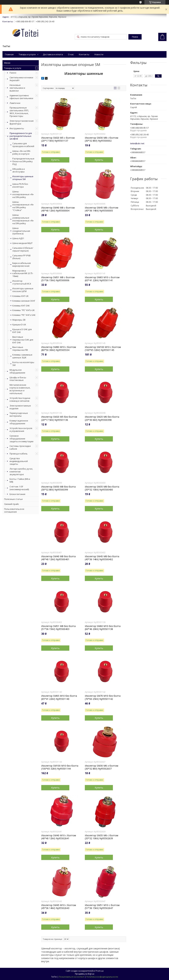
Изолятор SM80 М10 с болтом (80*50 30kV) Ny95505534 (59, 349)
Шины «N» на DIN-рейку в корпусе (22, 152)
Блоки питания (17, 494)
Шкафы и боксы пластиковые (18, 379)
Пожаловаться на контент (72, 977)
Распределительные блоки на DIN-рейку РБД (23, 161)
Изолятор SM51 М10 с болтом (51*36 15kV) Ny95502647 (102, 907)
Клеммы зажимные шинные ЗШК (22, 356)
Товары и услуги (27, 54)
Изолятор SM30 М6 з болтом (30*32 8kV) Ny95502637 (101, 767)
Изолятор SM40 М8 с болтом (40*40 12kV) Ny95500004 (58, 209)
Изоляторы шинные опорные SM (23, 178)
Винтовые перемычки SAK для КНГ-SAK (23, 340)
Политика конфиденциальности (102, 977)
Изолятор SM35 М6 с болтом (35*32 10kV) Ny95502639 (101, 837)
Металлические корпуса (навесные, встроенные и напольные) (20, 389)
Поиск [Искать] (135, 37)
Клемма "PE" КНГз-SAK (24, 315)
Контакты (84, 54)
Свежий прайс (12, 504)
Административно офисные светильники (21, 97)
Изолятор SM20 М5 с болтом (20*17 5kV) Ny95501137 (58, 139)
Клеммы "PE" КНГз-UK (24, 310)
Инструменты (17, 128)
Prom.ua (100, 971)
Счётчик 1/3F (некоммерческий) (19, 488)
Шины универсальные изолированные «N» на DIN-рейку (23, 219)
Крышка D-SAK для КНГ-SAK (22, 331)
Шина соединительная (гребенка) (21, 231)
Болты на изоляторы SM (23, 364)
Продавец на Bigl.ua (85, 974)
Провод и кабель (19, 454)
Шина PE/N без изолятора (20, 185)
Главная (9, 54)
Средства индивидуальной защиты (19, 461)
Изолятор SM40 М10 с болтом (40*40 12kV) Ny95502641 (59, 837)
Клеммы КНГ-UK (20, 296)
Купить (55, 160)
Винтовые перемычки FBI (20, 349)
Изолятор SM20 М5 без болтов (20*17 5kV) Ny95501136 (59, 418)
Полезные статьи (13, 499)
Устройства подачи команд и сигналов (20, 399)
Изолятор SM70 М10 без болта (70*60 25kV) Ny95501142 (103, 697)
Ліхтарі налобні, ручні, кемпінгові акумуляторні (21, 472)
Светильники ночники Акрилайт (21, 79)
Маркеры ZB (19, 320)
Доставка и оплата (53, 54)
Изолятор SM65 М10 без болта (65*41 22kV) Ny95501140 (59, 697)
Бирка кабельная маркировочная (22, 265)
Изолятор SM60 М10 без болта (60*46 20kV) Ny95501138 (103, 628)
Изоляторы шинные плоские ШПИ (23, 290)
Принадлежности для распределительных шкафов (21, 136)
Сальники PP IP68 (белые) (21, 257)
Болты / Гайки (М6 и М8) (20, 480)
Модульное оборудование (17, 371)
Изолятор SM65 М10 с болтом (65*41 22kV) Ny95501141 (102, 279)
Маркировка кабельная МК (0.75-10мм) (23, 274)
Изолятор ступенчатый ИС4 (22, 282)
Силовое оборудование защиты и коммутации (21, 439)
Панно (13, 73)
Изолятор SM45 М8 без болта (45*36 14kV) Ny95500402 (102, 558)
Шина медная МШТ (22, 243)
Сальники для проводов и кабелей (23, 145)
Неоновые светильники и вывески (17, 88)
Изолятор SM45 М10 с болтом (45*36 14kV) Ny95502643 (59, 907)
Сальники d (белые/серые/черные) (23, 249)
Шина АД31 (18, 238)
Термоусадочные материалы (19, 414)
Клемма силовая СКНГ (24, 301)
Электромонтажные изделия (20, 407)
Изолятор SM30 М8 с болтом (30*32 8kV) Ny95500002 (101, 139)
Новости (99, 54)
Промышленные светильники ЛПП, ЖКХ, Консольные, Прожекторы (19, 112)
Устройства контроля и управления (21, 430)
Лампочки (15, 103)
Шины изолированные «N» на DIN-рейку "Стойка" (23, 206)
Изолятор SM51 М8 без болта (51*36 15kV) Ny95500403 (58, 628)
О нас (71, 54)
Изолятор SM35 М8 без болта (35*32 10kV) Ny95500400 (102, 488)
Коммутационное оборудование (19, 422)
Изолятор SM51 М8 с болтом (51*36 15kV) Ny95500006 (58, 279)
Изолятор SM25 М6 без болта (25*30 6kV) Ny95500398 (102, 418)
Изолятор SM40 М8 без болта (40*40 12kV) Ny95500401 (58, 558)
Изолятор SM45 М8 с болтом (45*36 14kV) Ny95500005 (101, 209)
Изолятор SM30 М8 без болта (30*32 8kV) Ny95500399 (58, 488)
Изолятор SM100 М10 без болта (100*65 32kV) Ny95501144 (60, 767)
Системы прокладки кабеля (20, 447)
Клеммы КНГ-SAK (21, 306)
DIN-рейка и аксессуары (19, 170)
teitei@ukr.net (137, 143)
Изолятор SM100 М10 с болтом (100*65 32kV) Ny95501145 (103, 349)
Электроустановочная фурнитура (22, 122)
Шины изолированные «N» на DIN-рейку (23, 194)
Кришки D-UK (19, 325)
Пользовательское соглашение (14, 510)
